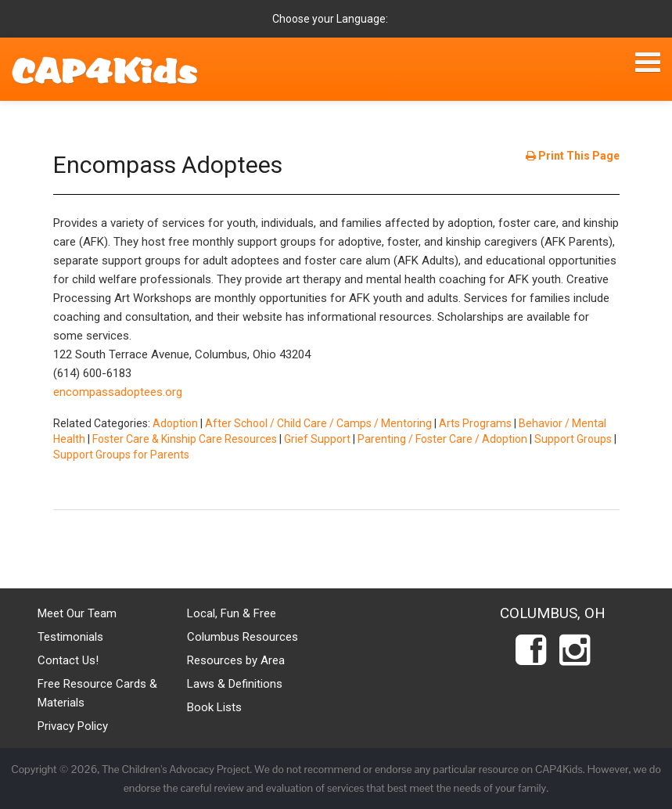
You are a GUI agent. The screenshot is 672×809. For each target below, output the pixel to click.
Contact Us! (68, 660)
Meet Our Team (77, 613)
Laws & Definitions (235, 684)
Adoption (175, 423)
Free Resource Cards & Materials (97, 693)
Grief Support (317, 439)
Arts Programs (475, 423)
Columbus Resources (243, 637)
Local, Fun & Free (232, 613)
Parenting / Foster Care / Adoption (442, 439)
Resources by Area (236, 660)
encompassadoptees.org (118, 392)
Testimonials (70, 637)
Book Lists (214, 707)
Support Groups (573, 439)
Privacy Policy (73, 726)
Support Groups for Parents (121, 455)
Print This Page (573, 156)
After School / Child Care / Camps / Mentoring (318, 423)
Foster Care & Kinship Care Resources (185, 439)
